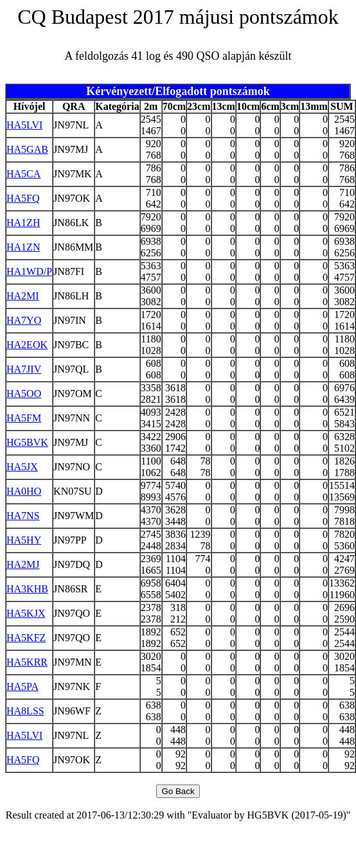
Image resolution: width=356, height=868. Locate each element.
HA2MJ (23, 564)
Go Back (178, 791)
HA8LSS (25, 711)
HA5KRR (27, 662)
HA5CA (23, 174)
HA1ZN (23, 247)
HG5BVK (27, 442)
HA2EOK (27, 345)
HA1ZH (23, 223)
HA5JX (22, 467)
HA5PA (22, 686)
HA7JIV (24, 369)
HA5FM (24, 418)
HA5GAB (27, 149)
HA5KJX (26, 613)
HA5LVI (24, 125)
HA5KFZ (26, 638)
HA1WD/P (29, 271)
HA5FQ (23, 198)
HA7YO (24, 320)
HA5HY (24, 540)
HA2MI (23, 296)
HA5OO (24, 394)
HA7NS (23, 516)
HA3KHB (27, 589)
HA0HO (24, 491)
